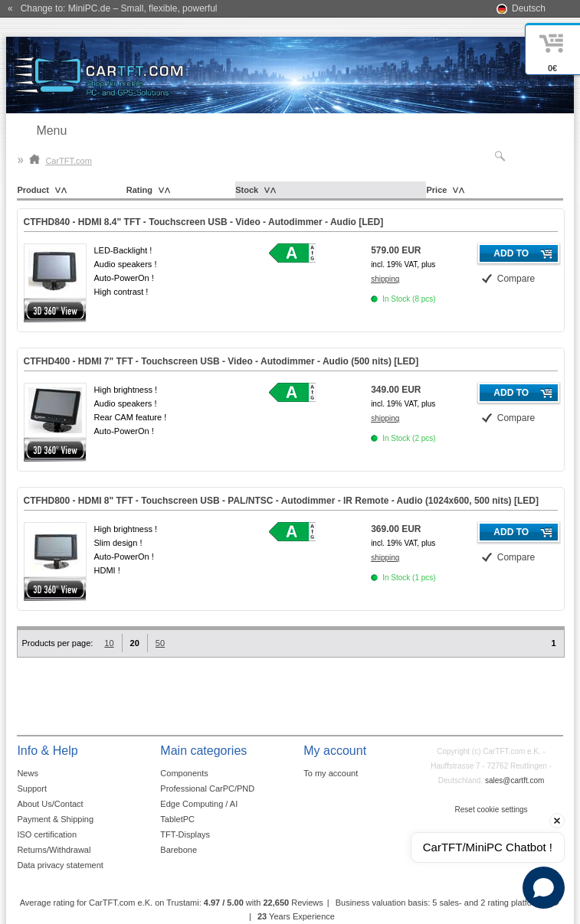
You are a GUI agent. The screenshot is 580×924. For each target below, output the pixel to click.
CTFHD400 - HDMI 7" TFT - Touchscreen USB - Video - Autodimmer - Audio (221, 361)
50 (160, 643)
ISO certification (47, 834)
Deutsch (529, 8)
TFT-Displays (185, 834)
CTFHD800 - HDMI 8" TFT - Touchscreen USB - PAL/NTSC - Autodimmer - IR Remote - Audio (281, 501)
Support (32, 789)
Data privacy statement (60, 865)
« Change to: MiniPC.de (112, 8)
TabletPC (177, 819)
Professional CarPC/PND (207, 789)
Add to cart (511, 256)
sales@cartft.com (514, 780)
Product (33, 190)
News (28, 773)
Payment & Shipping (55, 819)
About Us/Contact (50, 804)
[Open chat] (544, 888)
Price (436, 190)
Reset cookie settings (492, 810)
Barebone (179, 850)
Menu (51, 131)
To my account (331, 773)
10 (109, 643)
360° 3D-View (55, 310)
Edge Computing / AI (199, 804)
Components (184, 773)
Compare (516, 279)
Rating (139, 190)
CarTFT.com (61, 161)
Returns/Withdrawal (54, 850)
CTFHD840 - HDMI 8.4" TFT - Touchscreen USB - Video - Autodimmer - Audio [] (204, 222)
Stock (247, 190)
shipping (385, 279)
